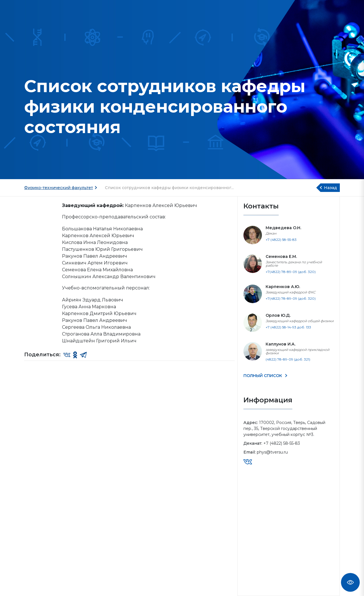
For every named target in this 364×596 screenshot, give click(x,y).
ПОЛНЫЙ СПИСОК (263, 376)
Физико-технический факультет (59, 188)
